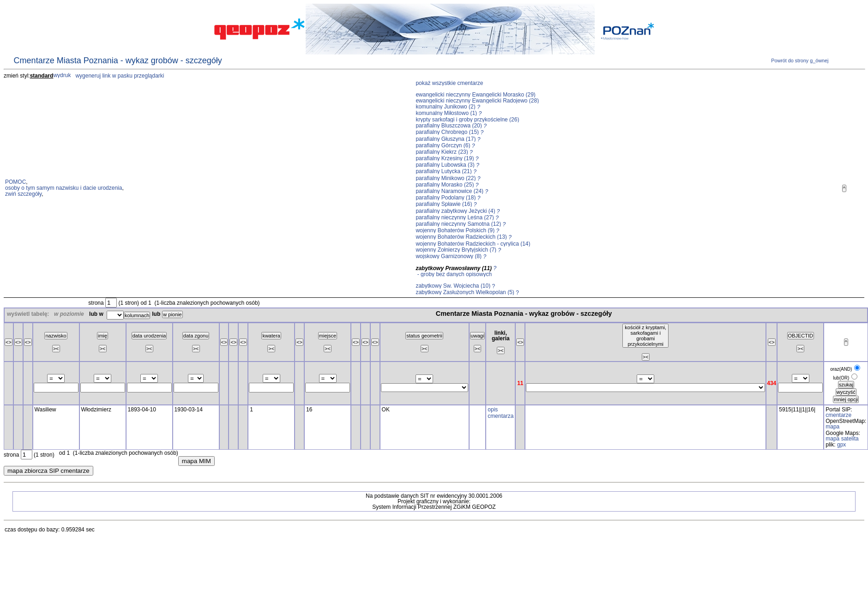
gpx (841, 445)
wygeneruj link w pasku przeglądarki (120, 76)
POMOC (15, 182)
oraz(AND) (841, 369)
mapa (832, 427)
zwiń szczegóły (23, 194)
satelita (850, 439)
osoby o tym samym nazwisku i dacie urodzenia (63, 188)
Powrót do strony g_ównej (799, 60)
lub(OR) (841, 378)
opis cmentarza (500, 413)
